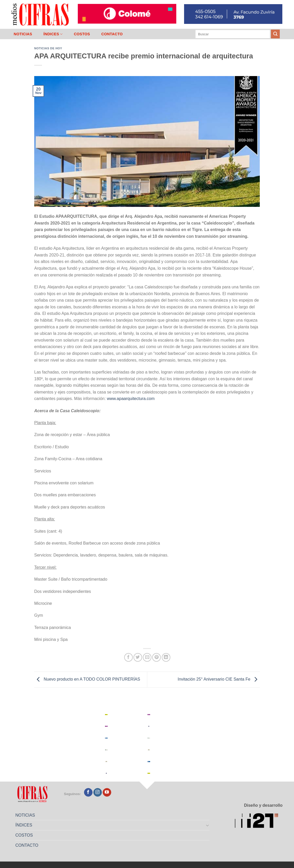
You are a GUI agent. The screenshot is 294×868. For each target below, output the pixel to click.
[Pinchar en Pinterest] (156, 657)
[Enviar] (275, 34)
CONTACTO (112, 34)
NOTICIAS (23, 34)
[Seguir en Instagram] (98, 792)
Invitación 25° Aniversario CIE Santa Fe (219, 679)
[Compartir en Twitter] (138, 657)
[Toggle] (208, 825)
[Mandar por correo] (147, 657)
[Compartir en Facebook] (128, 657)
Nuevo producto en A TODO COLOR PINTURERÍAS (87, 679)
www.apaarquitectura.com (131, 399)
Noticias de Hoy (48, 48)
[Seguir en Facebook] (88, 792)
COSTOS (82, 34)
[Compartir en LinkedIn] (166, 657)
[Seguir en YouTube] (107, 792)
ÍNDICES (53, 34)
